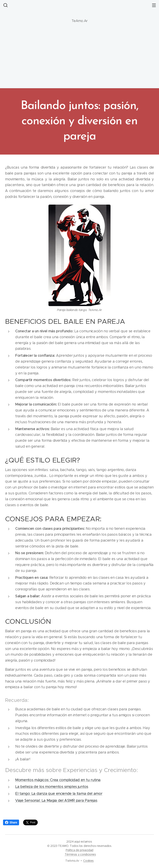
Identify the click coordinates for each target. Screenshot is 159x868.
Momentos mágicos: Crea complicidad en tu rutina (58, 780)
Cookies (88, 861)
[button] (5, 5)
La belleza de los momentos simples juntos (52, 787)
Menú (154, 5)
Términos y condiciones (80, 854)
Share (11, 822)
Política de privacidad (79, 850)
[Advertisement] (79, 56)
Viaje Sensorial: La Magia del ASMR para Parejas (56, 800)
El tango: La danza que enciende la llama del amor (59, 794)
